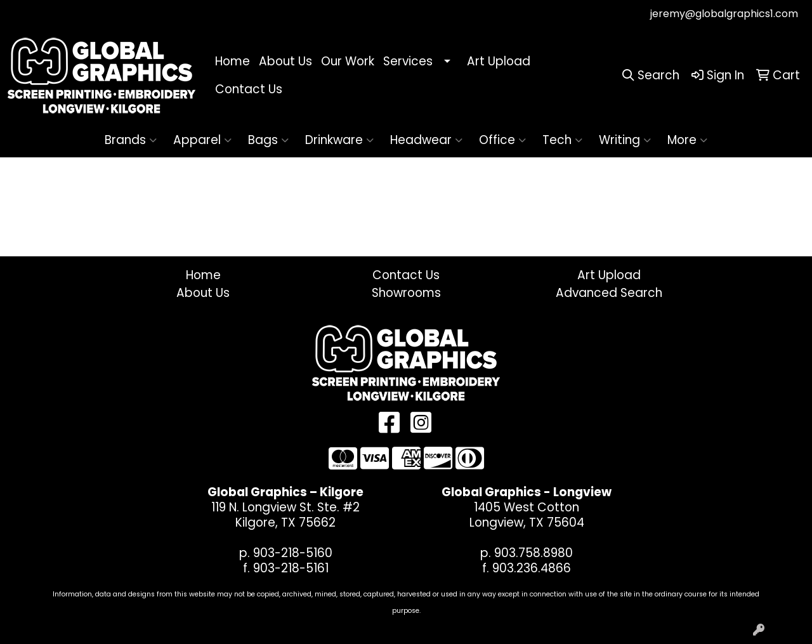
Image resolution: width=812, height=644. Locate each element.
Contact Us (249, 89)
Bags (268, 140)
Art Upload (499, 61)
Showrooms (406, 293)
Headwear (426, 140)
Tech (562, 140)
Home (232, 61)
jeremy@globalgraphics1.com (724, 14)
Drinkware (339, 140)
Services (408, 61)
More (687, 140)
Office (502, 140)
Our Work (348, 61)
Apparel (202, 140)
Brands (131, 140)
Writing (625, 140)
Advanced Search (609, 293)
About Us (285, 61)
